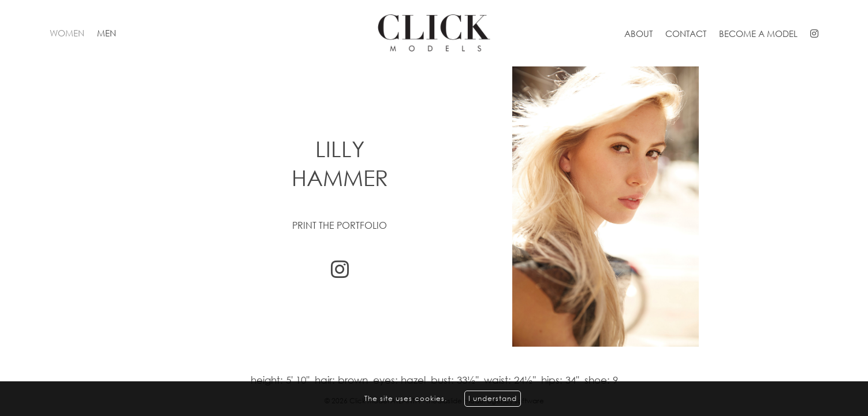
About (638, 34)
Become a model (758, 34)
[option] (434, 207)
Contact (686, 34)
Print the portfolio (340, 225)
